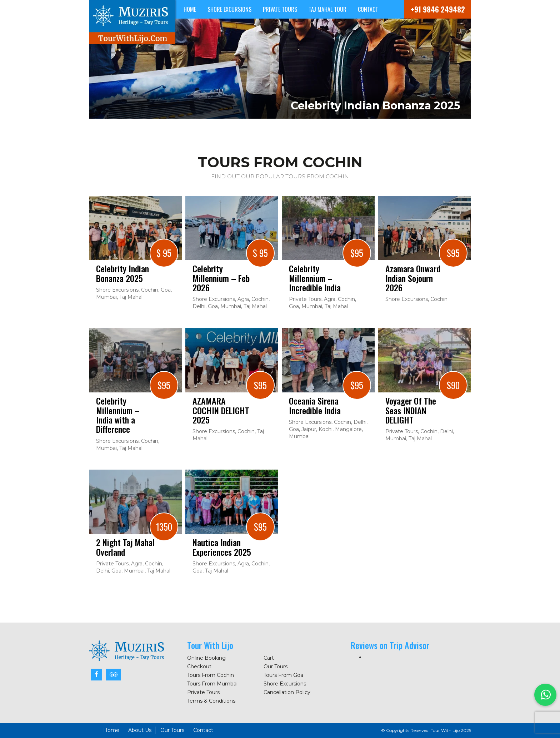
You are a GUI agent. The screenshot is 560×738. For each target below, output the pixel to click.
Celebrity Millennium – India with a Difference (118, 415)
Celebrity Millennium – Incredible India (315, 278)
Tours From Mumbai (212, 684)
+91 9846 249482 (438, 9)
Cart (269, 658)
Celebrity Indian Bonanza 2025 (122, 273)
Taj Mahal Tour (327, 9)
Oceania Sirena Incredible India (315, 405)
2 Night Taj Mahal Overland (125, 547)
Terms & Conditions (211, 701)
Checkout (199, 667)
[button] (545, 695)
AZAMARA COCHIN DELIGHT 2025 (221, 410)
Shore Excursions (229, 9)
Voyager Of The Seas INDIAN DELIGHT (411, 410)
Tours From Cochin (211, 675)
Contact (368, 9)
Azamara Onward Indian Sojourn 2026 (413, 278)
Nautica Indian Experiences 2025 (222, 547)
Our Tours (276, 667)
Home (190, 9)
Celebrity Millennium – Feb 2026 (221, 278)
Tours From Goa (283, 675)
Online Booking (206, 658)
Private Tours (280, 9)
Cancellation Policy (287, 692)
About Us (140, 730)
